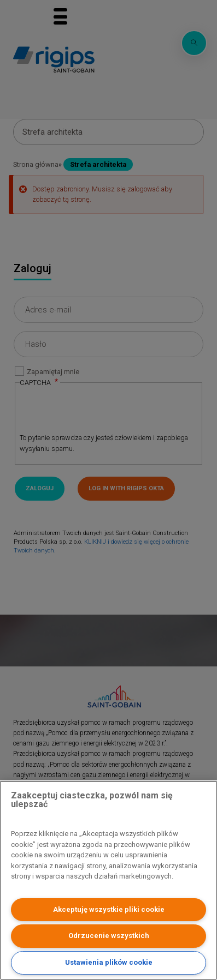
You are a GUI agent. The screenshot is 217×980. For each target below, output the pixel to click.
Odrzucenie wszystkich (109, 936)
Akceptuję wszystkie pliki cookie (109, 909)
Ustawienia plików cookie (109, 962)
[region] (108, 880)
